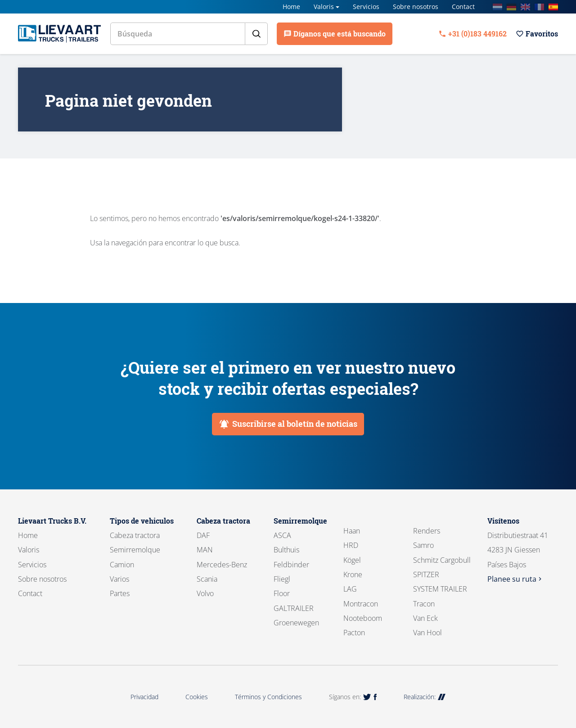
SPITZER (426, 574)
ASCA (282, 535)
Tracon (424, 604)
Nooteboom (363, 618)
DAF (203, 535)
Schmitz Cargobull (442, 560)
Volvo (205, 593)
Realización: (425, 697)
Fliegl (282, 579)
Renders (427, 531)
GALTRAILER (294, 608)
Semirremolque (135, 550)
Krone (353, 574)
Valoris (324, 7)
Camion (122, 565)
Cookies (197, 697)
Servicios (366, 7)
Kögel (352, 560)
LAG (350, 589)
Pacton (354, 633)
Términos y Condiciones (268, 697)
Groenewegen (296, 623)
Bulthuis (286, 550)
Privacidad (144, 697)
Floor (282, 593)
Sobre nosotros (416, 7)
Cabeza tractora (135, 535)
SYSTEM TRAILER (440, 589)
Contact (463, 7)
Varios (119, 579)
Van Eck (425, 618)
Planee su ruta (515, 579)
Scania (207, 579)
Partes (120, 593)
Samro (423, 545)
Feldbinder (291, 565)
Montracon (361, 604)
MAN (205, 550)
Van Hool (427, 633)
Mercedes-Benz (222, 565)
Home (291, 7)
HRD (351, 545)
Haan (352, 531)
